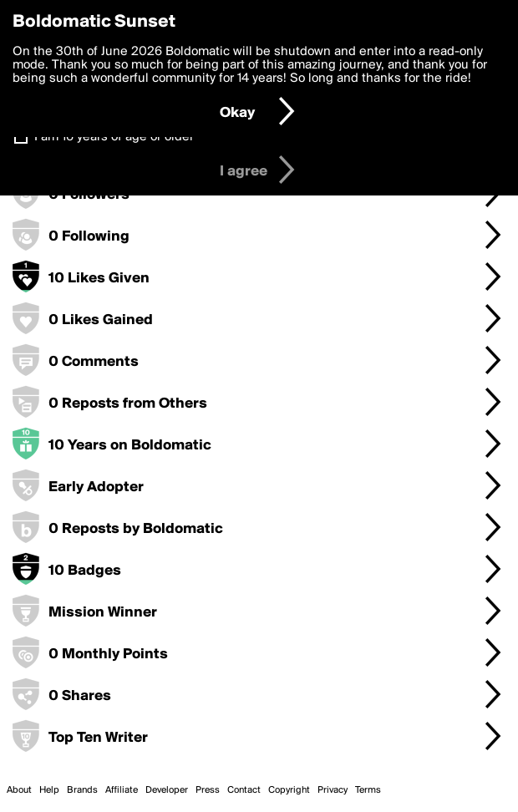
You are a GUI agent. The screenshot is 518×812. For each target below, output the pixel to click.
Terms (368, 790)
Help (49, 790)
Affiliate (122, 790)
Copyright (289, 790)
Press (208, 790)
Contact (244, 790)
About (19, 790)
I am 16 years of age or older (114, 137)
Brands (82, 790)
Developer (167, 790)
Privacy (333, 790)
